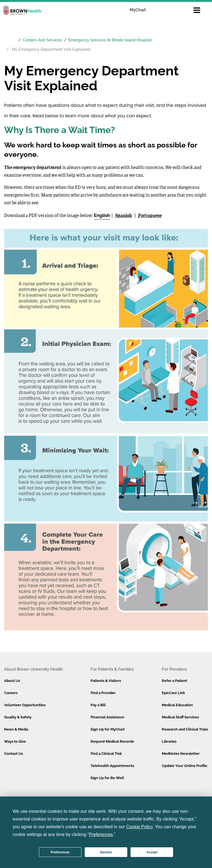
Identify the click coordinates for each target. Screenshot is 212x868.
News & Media (16, 729)
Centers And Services (42, 40)
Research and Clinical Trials (185, 729)
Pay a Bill (98, 705)
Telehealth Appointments (112, 766)
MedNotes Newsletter (181, 754)
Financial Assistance (107, 717)
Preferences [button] (101, 834)
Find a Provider (103, 693)
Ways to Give (15, 741)
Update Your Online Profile (185, 766)
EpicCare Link (173, 693)
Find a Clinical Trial (106, 754)
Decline (106, 852)
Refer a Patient (174, 681)
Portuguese (150, 216)
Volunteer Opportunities (25, 705)
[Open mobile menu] (197, 10)
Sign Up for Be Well (107, 778)
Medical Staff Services (180, 717)
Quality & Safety (18, 717)
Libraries (169, 741)
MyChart (138, 10)
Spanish (124, 216)
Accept (152, 852)
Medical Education (177, 705)
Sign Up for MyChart (108, 729)
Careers (11, 693)
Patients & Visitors (106, 681)
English (102, 215)
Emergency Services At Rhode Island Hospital (110, 40)
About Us (12, 681)
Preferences (60, 852)
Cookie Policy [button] (139, 827)
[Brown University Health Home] (10, 35)
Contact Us (14, 754)
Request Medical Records (112, 741)
